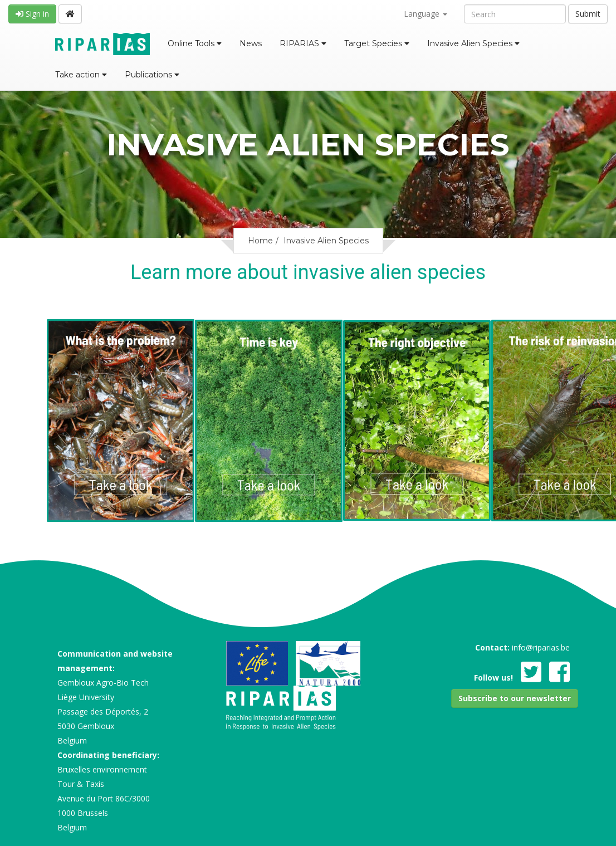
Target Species (377, 43)
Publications (152, 75)
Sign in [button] (32, 14)
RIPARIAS (303, 43)
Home (260, 241)
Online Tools (195, 43)
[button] (515, 698)
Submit (588, 14)
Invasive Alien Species (473, 43)
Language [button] (426, 14)
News (251, 43)
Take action (81, 75)
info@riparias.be (541, 647)
